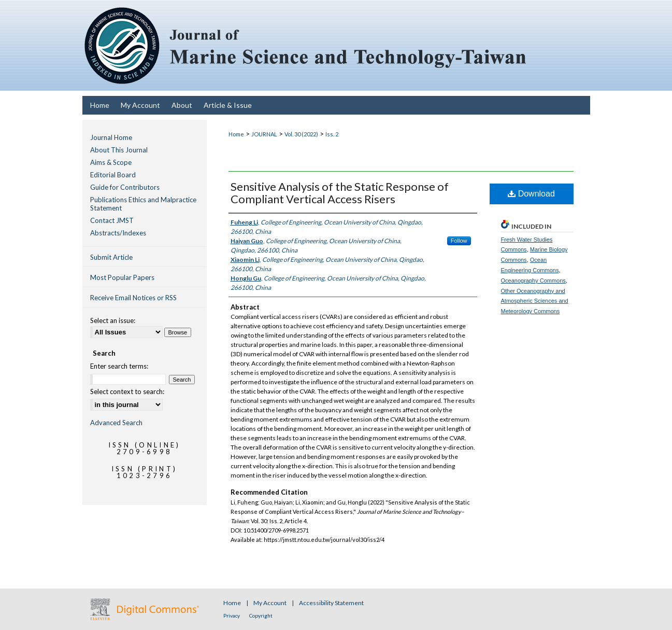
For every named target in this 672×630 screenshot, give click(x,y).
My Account (270, 603)
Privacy (232, 615)
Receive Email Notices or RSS (133, 298)
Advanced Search (116, 423)
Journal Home (111, 137)
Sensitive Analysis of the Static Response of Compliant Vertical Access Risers (340, 193)
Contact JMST (112, 220)
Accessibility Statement (331, 603)
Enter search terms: (119, 366)
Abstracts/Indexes (118, 233)
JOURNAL (264, 134)
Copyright (261, 615)
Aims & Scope (111, 162)
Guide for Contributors (125, 187)
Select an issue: (113, 320)
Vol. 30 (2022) (301, 134)
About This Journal (119, 150)
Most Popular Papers (122, 277)
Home (236, 134)
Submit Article (111, 257)
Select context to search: (127, 391)
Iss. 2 (332, 134)
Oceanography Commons (533, 281)
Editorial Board (113, 175)
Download (531, 194)
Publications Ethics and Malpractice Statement (143, 204)
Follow (459, 241)
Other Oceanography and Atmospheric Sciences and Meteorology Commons (535, 301)
